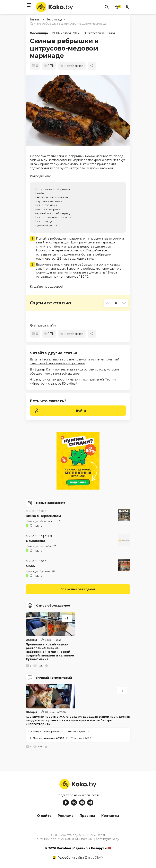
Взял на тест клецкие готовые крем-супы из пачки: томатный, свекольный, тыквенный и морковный (75, 361)
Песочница (39, 33)
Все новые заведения (78, 589)
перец (65, 213)
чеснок (79, 250)
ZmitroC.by (93, 858)
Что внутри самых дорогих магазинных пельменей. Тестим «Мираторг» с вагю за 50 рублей (73, 382)
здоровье (55, 287)
